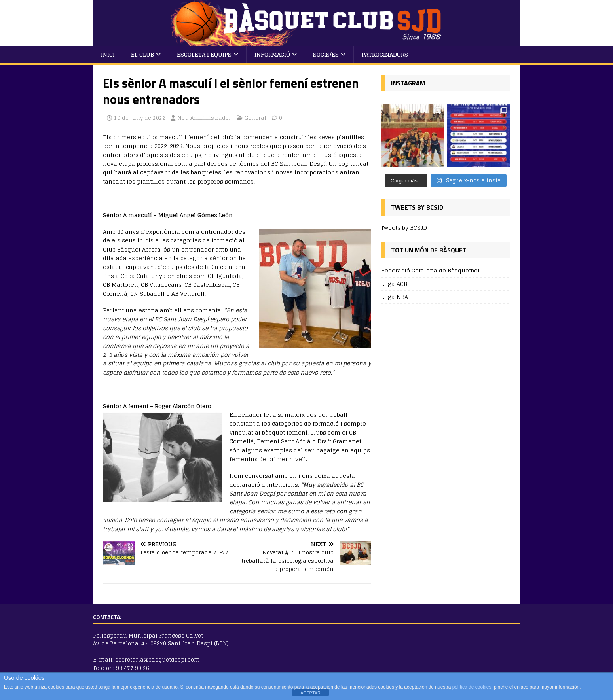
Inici (108, 54)
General (255, 118)
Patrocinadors (385, 54)
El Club (142, 54)
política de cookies (472, 687)
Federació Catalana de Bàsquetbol (430, 271)
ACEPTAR (310, 693)
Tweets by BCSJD (404, 228)
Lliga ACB (394, 284)
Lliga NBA (395, 297)
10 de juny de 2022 (140, 118)
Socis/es (326, 54)
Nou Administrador (204, 118)
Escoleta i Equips (204, 54)
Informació (272, 54)
